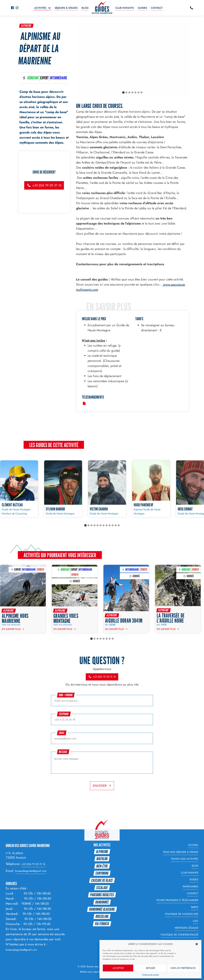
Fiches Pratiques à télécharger (177, 900)
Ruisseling (102, 916)
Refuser (150, 968)
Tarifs (195, 907)
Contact (157, 8)
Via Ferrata (102, 924)
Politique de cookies (151, 975)
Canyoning (102, 873)
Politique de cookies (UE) (182, 914)
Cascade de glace (102, 880)
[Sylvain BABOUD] (63, 489)
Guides (142, 8)
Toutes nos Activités (185, 859)
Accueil (193, 845)
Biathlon (102, 859)
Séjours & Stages (66, 8)
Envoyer (100, 786)
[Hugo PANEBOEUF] (151, 489)
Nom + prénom (66, 695)
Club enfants (125, 8)
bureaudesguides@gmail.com (31, 871)
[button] (197, 944)
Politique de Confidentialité (180, 935)
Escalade (102, 888)
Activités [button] (40, 8)
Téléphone (64, 714)
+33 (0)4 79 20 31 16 (44, 185)
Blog (85, 8)
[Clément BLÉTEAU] (19, 489)
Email (62, 733)
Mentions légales (186, 928)
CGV (196, 921)
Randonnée (102, 902)
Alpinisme (26, 26)
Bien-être (102, 866)
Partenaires (190, 886)
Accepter (118, 968)
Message (63, 752)
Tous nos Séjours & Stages (181, 852)
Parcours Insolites (102, 895)
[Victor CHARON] (107, 489)
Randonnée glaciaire (102, 909)
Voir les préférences (183, 968)
